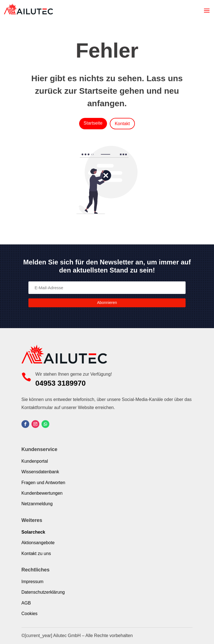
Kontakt (122, 124)
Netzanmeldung (37, 504)
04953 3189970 (61, 383)
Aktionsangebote (38, 543)
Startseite (93, 123)
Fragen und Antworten (43, 483)
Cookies (30, 614)
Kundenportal (35, 461)
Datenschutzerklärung (43, 592)
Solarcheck (33, 532)
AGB (26, 603)
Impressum (32, 582)
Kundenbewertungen (42, 493)
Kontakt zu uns (36, 553)
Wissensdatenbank (40, 472)
